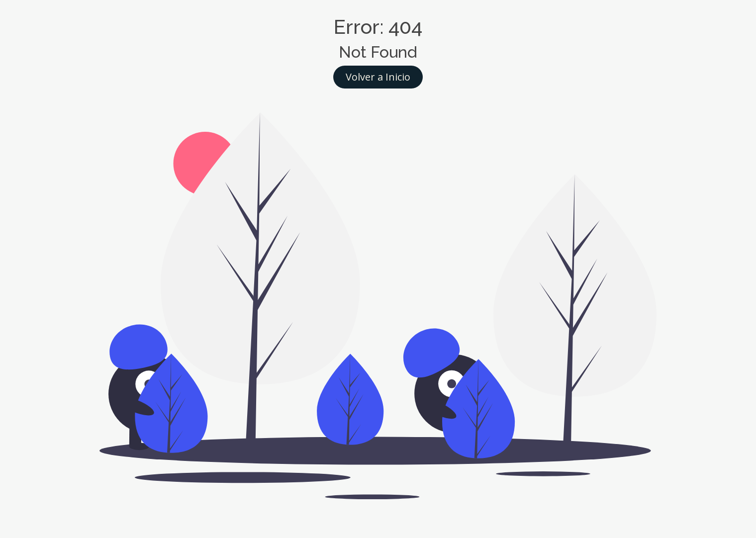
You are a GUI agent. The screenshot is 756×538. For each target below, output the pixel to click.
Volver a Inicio (378, 77)
